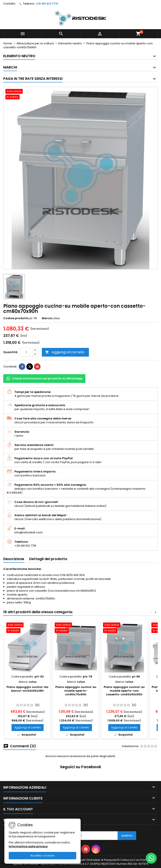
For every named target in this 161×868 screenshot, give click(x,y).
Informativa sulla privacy (28, 846)
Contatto (9, 4)
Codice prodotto (16, 318)
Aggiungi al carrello (65, 352)
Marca (47, 318)
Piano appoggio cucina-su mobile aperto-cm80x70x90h (76, 691)
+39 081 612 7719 (47, 4)
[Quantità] (26, 352)
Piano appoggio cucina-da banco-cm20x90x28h (27, 689)
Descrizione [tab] (14, 559)
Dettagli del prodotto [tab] (48, 559)
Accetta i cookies (42, 855)
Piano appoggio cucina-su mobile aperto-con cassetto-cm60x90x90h (124, 691)
